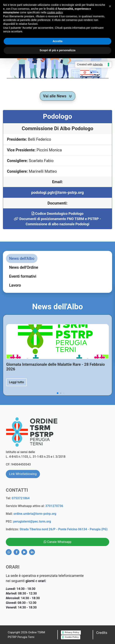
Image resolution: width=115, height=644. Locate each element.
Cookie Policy (72, 637)
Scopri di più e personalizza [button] (57, 50)
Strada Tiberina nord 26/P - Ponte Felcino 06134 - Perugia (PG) (64, 529)
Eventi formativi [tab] (23, 276)
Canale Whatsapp (58, 542)
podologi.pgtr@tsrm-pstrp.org (58, 192)
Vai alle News (58, 96)
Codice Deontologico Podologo (58, 214)
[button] (110, 6)
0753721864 (21, 498)
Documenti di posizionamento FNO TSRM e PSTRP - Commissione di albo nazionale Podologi (57, 221)
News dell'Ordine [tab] (24, 267)
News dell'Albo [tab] (22, 258)
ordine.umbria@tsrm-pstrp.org (35, 514)
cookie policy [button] (55, 12)
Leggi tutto (16, 382)
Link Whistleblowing (23, 474)
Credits (102, 633)
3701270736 (54, 506)
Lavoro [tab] (15, 285)
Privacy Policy (72, 632)
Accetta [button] (58, 41)
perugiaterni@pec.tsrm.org (32, 521)
